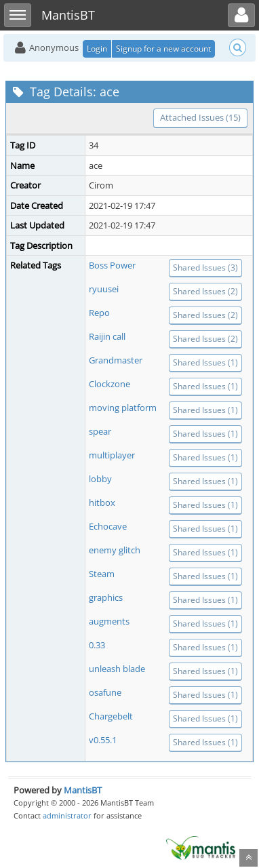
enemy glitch (115, 550)
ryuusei (104, 289)
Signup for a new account (163, 48)
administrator (67, 815)
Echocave (108, 526)
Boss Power (112, 265)
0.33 (97, 645)
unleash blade (117, 669)
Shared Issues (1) (205, 362)
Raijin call (107, 336)
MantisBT (83, 790)
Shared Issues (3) (205, 268)
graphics (106, 597)
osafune (105, 692)
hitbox (102, 502)
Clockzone (109, 384)
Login (97, 48)
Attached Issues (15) (200, 117)
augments (109, 621)
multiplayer (112, 455)
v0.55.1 (103, 740)
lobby (100, 479)
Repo (99, 313)
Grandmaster (116, 360)
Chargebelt (111, 716)
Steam (102, 574)
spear (100, 431)
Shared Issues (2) (205, 291)
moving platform (123, 408)
